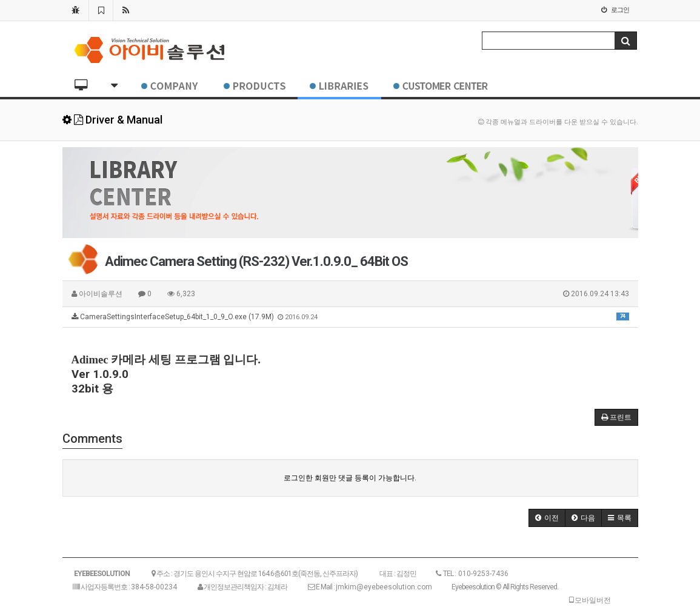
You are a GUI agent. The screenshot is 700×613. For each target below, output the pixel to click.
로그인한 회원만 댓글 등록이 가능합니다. (350, 478)
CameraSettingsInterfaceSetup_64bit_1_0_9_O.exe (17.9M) (350, 317)
